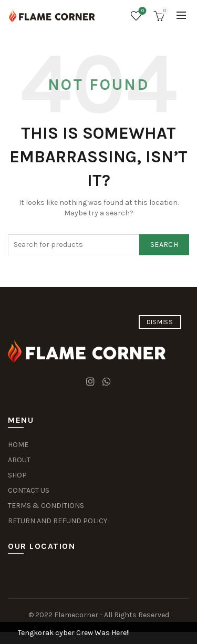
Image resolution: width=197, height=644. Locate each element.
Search (164, 245)
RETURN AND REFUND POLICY (58, 521)
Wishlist (142, 11)
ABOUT (19, 460)
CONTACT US (29, 490)
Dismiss (160, 322)
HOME (18, 445)
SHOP (17, 475)
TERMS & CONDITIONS (46, 506)
